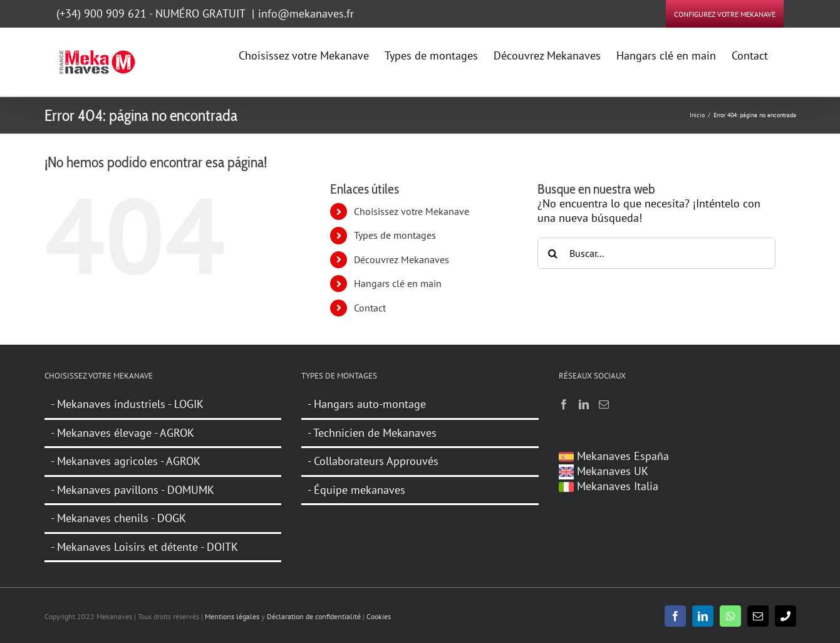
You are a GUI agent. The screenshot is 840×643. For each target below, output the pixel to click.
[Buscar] (553, 253)
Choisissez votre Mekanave (412, 211)
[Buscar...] (656, 253)
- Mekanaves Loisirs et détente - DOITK (144, 547)
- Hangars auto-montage (367, 404)
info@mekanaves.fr (306, 13)
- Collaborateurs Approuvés (373, 461)
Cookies (379, 616)
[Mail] (604, 404)
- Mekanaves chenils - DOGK (118, 518)
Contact (370, 308)
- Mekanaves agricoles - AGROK (126, 461)
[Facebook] (564, 404)
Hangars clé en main (398, 283)
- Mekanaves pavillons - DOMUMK (132, 490)
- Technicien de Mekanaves (372, 433)
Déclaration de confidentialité (314, 616)
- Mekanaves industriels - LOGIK (127, 404)
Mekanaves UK (604, 471)
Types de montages (395, 235)
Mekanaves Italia (609, 486)
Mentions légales (232, 616)
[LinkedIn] (584, 404)
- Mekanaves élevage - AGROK (122, 433)
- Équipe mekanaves (356, 490)
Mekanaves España (614, 456)
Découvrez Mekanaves (402, 259)
